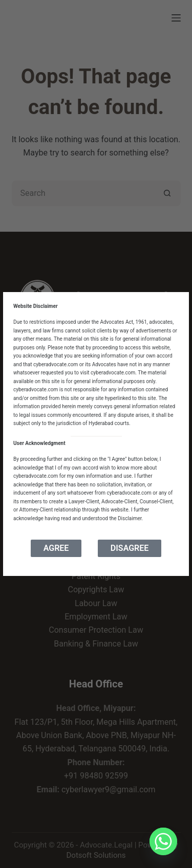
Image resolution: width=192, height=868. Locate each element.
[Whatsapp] (163, 841)
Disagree (130, 548)
